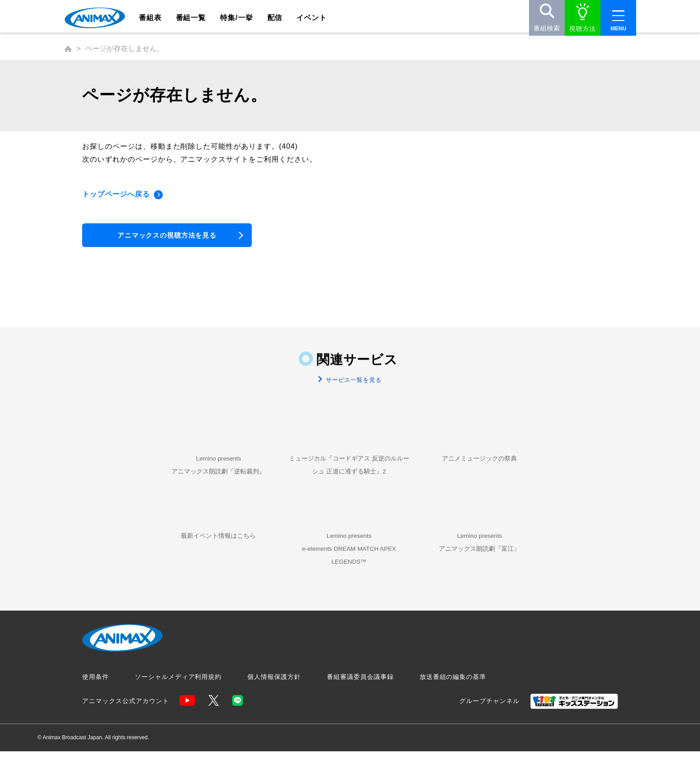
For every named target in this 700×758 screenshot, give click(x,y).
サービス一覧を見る (353, 383)
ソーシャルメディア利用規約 (178, 684)
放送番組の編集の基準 (453, 684)
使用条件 (96, 684)
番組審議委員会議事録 (360, 684)
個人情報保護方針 (274, 684)
